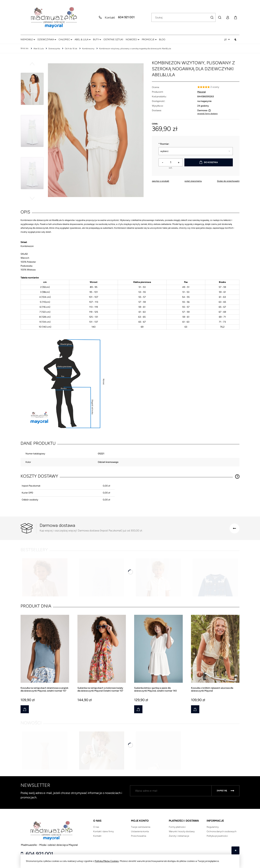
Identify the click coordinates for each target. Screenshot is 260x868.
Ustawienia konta (140, 831)
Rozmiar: (164, 144)
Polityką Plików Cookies (107, 861)
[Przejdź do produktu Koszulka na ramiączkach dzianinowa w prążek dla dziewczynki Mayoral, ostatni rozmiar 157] (45, 653)
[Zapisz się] (226, 791)
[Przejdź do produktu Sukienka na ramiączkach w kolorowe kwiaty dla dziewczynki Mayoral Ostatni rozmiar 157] (102, 653)
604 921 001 (126, 17)
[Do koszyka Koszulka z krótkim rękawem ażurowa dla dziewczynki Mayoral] (195, 709)
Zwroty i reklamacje (179, 836)
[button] (32, 64)
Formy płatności (177, 827)
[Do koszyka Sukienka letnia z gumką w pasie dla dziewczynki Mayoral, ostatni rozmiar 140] (138, 709)
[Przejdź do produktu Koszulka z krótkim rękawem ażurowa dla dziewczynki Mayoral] (215, 653)
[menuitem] (28, 39)
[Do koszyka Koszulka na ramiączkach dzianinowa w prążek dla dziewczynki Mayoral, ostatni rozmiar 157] (25, 709)
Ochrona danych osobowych (222, 831)
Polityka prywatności (217, 836)
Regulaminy (213, 827)
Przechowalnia (139, 836)
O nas (96, 827)
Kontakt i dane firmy (103, 831)
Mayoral (201, 92)
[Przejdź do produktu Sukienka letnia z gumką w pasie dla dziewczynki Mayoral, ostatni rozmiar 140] (158, 653)
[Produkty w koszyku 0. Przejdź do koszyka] (235, 17)
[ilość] (171, 162)
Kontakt (97, 836)
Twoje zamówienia (141, 827)
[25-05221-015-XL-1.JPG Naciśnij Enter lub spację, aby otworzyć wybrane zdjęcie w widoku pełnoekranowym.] (96, 130)
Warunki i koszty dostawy (182, 831)
